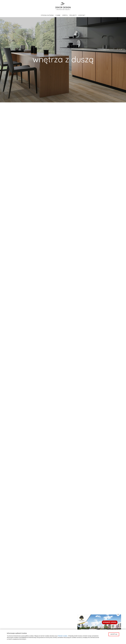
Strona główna (47, 15)
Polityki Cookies (63, 636)
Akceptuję (114, 634)
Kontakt (82, 15)
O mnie (58, 15)
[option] (63, 60)
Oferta (65, 15)
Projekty (73, 15)
